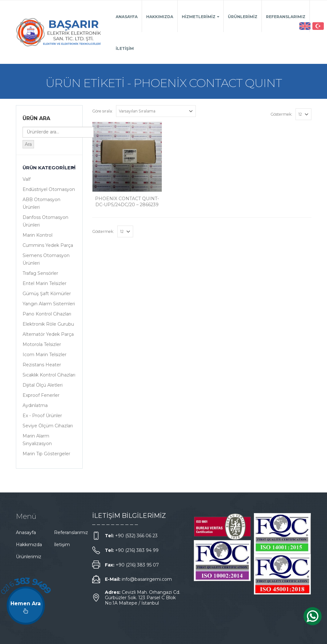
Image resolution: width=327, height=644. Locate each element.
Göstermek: (281, 114)
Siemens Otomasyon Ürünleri (46, 259)
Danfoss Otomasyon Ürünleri (45, 221)
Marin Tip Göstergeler (46, 454)
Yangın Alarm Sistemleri (49, 304)
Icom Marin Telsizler (44, 355)
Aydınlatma (35, 405)
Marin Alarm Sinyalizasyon (37, 440)
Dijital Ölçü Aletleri (43, 385)
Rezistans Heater (42, 365)
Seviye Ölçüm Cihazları (48, 426)
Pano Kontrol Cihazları (47, 314)
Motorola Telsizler (42, 344)
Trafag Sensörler (40, 273)
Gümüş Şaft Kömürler (47, 294)
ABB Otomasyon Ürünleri (41, 203)
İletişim (125, 48)
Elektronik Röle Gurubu (48, 324)
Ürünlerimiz (243, 17)
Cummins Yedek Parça (48, 245)
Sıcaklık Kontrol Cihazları (49, 375)
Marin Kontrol (37, 235)
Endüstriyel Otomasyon (49, 189)
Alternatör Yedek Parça (48, 334)
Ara (28, 144)
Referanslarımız (286, 17)
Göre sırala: (102, 111)
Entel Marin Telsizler (44, 283)
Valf (27, 179)
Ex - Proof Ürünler (42, 416)
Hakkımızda (160, 17)
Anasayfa (127, 17)
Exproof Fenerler (41, 395)
